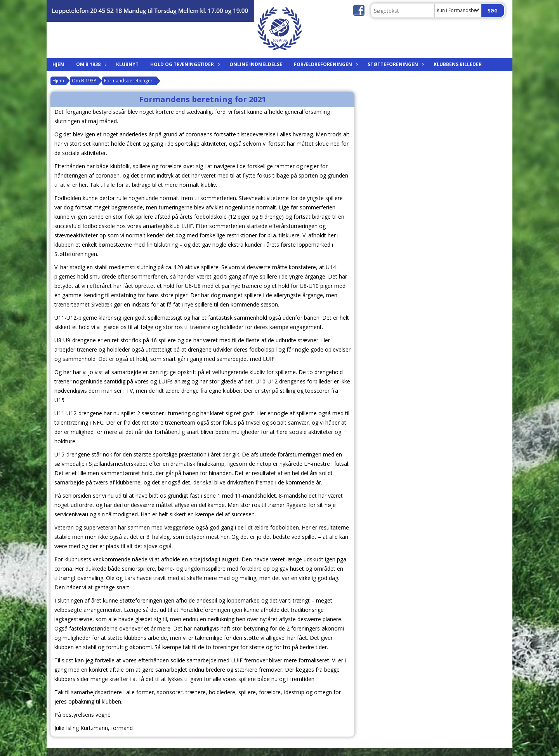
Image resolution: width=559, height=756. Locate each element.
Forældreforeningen (325, 64)
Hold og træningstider (184, 64)
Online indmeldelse (256, 64)
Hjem (58, 64)
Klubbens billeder (458, 64)
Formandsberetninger (128, 81)
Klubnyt (127, 64)
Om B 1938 (90, 64)
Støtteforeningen (395, 64)
